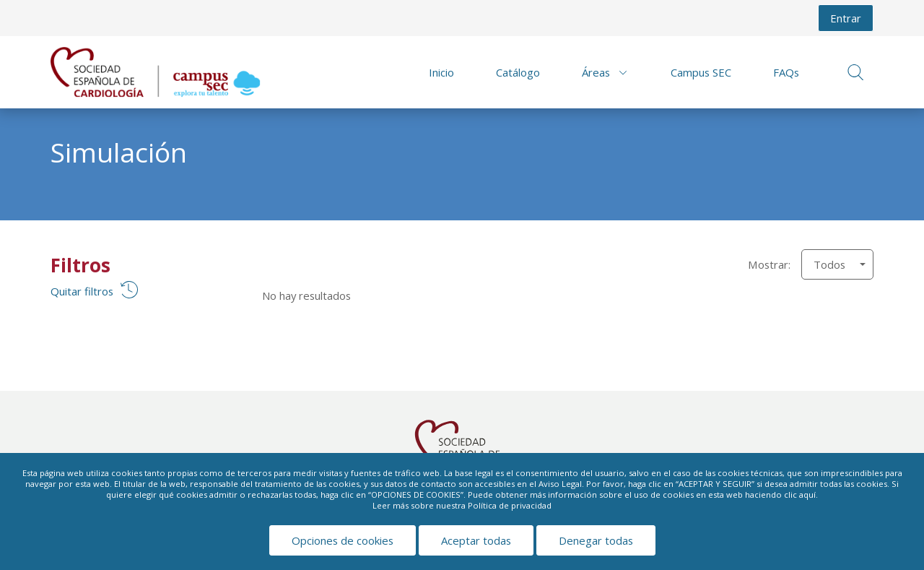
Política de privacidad (510, 505)
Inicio (441, 72)
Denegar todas (596, 540)
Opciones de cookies (343, 540)
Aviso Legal (560, 484)
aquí (807, 495)
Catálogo (518, 72)
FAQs (786, 72)
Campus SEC (701, 72)
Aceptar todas (476, 540)
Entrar (846, 18)
